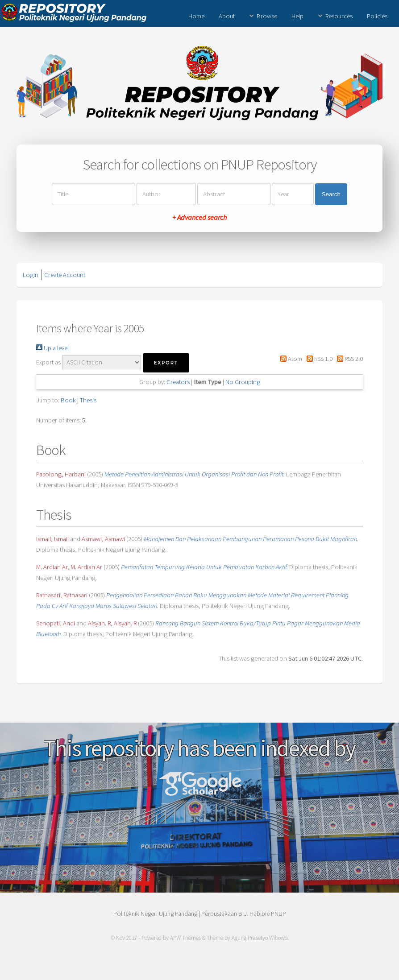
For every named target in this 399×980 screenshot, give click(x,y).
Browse (267, 16)
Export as (48, 362)
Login (31, 275)
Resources (339, 16)
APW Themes (185, 938)
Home (196, 16)
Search (331, 194)
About (227, 16)
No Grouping (243, 382)
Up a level (52, 348)
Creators (178, 382)
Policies (377, 16)
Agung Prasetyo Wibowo (260, 938)
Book (68, 400)
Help (297, 16)
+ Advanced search (199, 217)
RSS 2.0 (348, 359)
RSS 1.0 (318, 359)
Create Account (65, 275)
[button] (166, 363)
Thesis (88, 400)
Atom (289, 359)
